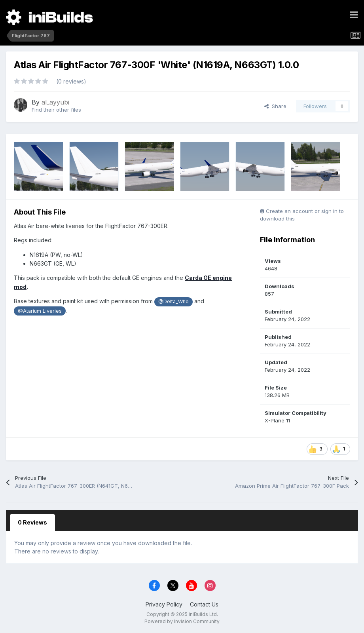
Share (275, 106)
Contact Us (204, 604)
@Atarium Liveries (40, 311)
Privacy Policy (164, 604)
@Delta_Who (173, 301)
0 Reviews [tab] (32, 522)
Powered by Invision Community (182, 621)
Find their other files (56, 110)
